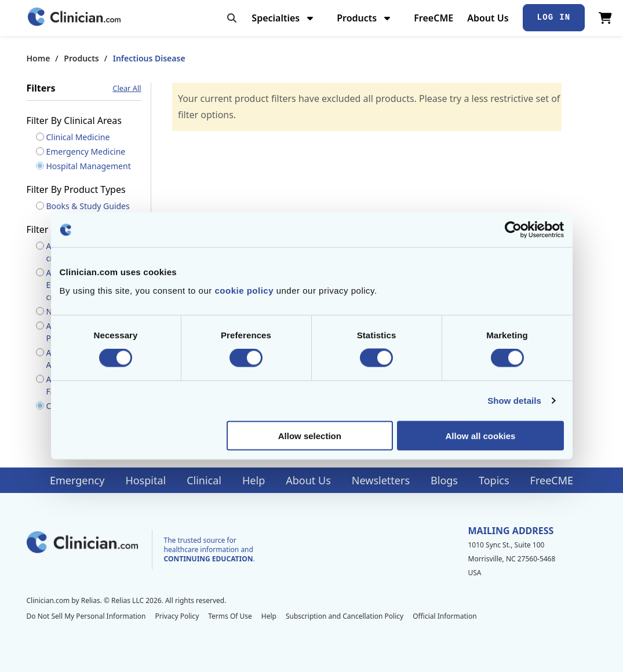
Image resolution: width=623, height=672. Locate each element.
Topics (494, 480)
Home (39, 58)
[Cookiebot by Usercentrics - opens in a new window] (513, 230)
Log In (554, 17)
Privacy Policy (177, 616)
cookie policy (244, 290)
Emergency (77, 480)
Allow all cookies (481, 435)
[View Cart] (605, 18)
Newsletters (381, 480)
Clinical (204, 480)
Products (365, 18)
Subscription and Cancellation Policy (345, 616)
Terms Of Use (230, 616)
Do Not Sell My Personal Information (86, 616)
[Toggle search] (232, 18)
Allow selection (310, 435)
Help (254, 480)
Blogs (444, 480)
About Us (488, 18)
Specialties (284, 18)
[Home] (74, 18)
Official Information (445, 616)
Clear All (127, 88)
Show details (514, 401)
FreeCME (433, 18)
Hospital (145, 480)
